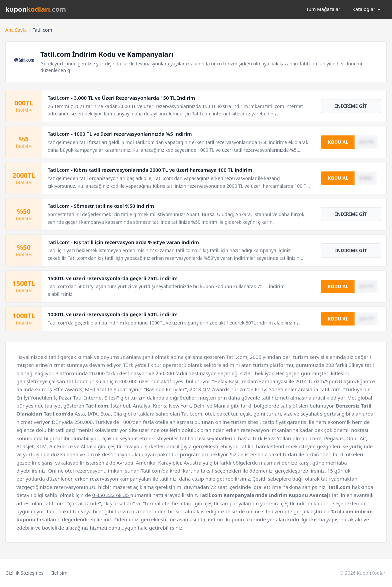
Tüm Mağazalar (323, 9)
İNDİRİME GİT (351, 106)
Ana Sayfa (16, 30)
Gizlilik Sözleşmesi (25, 573)
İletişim (59, 573)
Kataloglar (367, 9)
